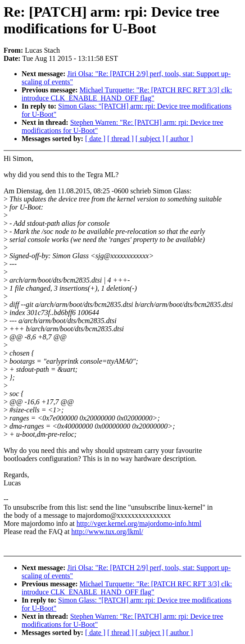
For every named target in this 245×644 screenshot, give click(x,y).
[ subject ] (150, 139)
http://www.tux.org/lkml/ (107, 532)
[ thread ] (120, 139)
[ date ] (95, 139)
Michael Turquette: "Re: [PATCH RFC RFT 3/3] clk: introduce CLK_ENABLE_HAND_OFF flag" (127, 94)
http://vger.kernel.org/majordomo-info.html (139, 523)
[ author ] (180, 139)
